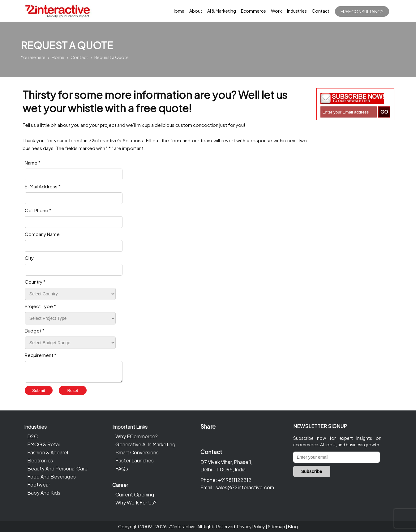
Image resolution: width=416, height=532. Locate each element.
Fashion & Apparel (48, 452)
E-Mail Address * (43, 186)
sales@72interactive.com (245, 487)
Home (178, 11)
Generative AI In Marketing (145, 444)
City (29, 258)
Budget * (35, 330)
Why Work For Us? (136, 502)
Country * (35, 282)
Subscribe (312, 471)
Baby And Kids (44, 493)
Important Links (130, 427)
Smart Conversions (137, 452)
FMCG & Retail (44, 444)
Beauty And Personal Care (57, 468)
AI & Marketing (222, 11)
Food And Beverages (51, 476)
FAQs (122, 468)
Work (277, 11)
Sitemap (277, 526)
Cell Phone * (38, 210)
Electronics (40, 460)
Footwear (39, 485)
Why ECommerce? (137, 436)
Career (120, 485)
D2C (32, 436)
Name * (33, 163)
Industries (297, 11)
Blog (293, 526)
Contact (321, 11)
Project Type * (40, 306)
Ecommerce (253, 11)
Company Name (42, 234)
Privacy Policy (251, 526)
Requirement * (41, 355)
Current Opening (135, 494)
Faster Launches (135, 460)
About (196, 11)
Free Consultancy (362, 11)
